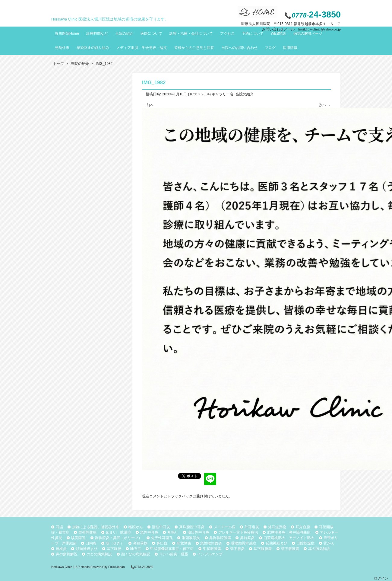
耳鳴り (173, 532)
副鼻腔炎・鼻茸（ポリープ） (119, 538)
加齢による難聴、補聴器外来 (96, 527)
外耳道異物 (277, 527)
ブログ (270, 48)
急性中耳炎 (149, 532)
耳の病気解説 (319, 549)
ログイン (381, 578)
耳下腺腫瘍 (263, 549)
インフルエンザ (210, 554)
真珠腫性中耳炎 (192, 527)
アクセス (227, 34)
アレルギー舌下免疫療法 (238, 532)
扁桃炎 (61, 549)
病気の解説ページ (308, 34)
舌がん (329, 543)
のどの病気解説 (99, 554)
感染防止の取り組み (93, 48)
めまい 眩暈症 (119, 532)
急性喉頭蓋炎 (211, 543)
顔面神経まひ (87, 549)
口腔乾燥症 (305, 543)
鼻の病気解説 (67, 554)
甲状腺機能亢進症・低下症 (172, 549)
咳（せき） (115, 543)
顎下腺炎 (237, 549)
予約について (253, 34)
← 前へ (148, 105)
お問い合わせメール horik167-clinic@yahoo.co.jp (301, 29)
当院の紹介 (124, 34)
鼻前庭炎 (247, 538)
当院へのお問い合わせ (239, 48)
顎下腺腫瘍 (290, 549)
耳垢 (59, 527)
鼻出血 (162, 543)
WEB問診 (278, 34)
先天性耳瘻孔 (162, 538)
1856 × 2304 (199, 94)
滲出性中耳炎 (198, 532)
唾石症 (136, 549)
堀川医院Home (67, 34)
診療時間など (97, 34)
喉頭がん (136, 527)
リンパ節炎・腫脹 (174, 554)
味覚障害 (184, 543)
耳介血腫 (303, 527)
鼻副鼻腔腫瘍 (220, 538)
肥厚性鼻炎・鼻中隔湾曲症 (289, 532)
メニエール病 (225, 527)
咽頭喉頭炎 (191, 538)
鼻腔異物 (140, 543)
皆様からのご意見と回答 (194, 48)
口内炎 (91, 543)
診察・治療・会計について (191, 34)
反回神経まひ (277, 543)
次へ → (325, 105)
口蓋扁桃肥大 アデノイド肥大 (289, 538)
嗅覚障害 (78, 538)
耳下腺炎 (114, 549)
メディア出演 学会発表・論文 (142, 48)
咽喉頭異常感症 (244, 543)
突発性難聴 (87, 532)
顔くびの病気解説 (136, 554)
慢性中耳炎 (161, 527)
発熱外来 (62, 48)
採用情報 (290, 48)
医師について (151, 34)
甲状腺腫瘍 (212, 549)
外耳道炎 (252, 527)
